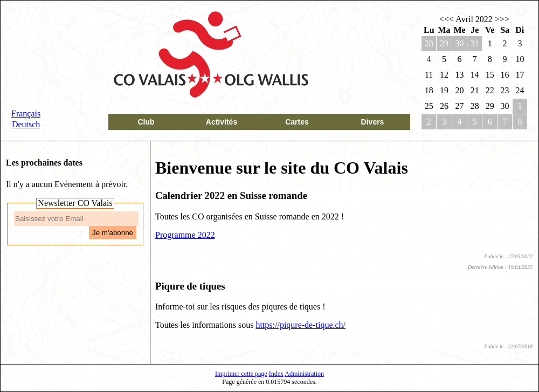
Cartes (297, 122)
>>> (502, 19)
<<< (447, 19)
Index (276, 374)
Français (26, 114)
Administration (304, 374)
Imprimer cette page (241, 374)
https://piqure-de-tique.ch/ (300, 325)
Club (146, 122)
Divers (373, 122)
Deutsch (26, 124)
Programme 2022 (185, 235)
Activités (222, 122)
